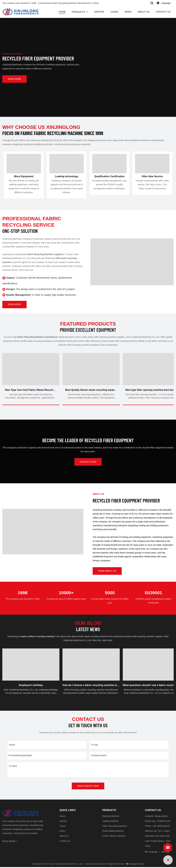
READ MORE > (10, 842)
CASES (115, 12)
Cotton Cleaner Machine (114, 837)
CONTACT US (163, 12)
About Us (64, 837)
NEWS (128, 12)
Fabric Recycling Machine (115, 827)
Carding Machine (110, 822)
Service (63, 822)
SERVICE (99, 12)
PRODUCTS (78, 12)
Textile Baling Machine (113, 832)
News (62, 832)
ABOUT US (144, 12)
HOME (62, 12)
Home (62, 817)
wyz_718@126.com (161, 822)
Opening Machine (111, 817)
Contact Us (65, 842)
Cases (63, 827)
